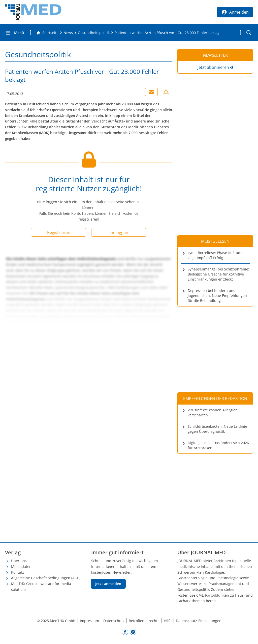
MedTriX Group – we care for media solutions (41, 587)
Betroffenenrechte (144, 621)
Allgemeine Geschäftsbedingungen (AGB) (46, 578)
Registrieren (59, 232)
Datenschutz (114, 621)
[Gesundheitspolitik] (94, 33)
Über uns (19, 561)
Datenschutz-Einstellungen (199, 621)
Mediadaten (21, 566)
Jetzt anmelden (108, 584)
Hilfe (168, 621)
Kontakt (18, 572)
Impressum (89, 621)
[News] (68, 33)
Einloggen (119, 232)
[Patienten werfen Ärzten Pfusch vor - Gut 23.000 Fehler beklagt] (168, 33)
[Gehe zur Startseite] (47, 33)
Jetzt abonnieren (213, 67)
